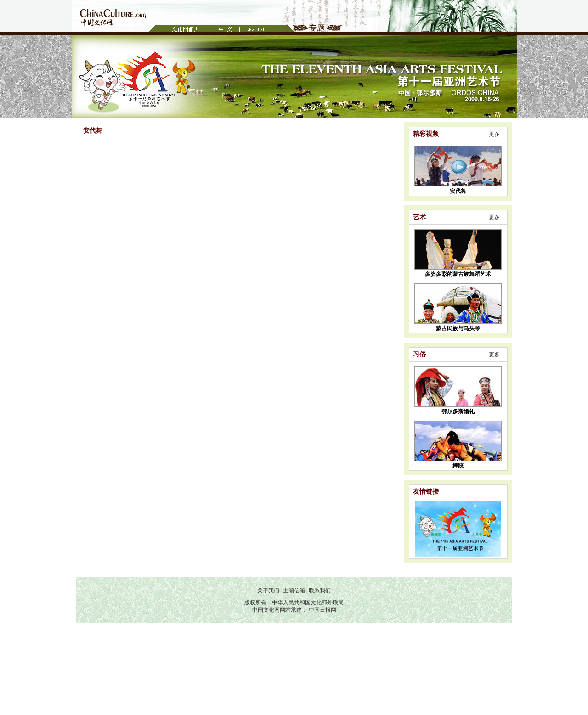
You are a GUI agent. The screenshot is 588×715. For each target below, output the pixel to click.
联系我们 (320, 591)
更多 (494, 134)
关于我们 (268, 591)
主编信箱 (294, 591)
